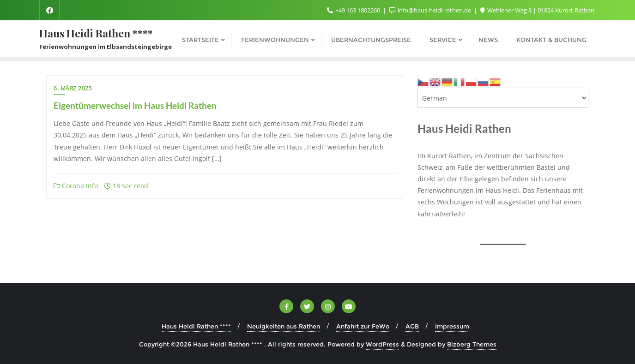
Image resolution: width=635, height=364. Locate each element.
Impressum (452, 326)
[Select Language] (503, 98)
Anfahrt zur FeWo (363, 326)
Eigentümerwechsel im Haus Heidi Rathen (135, 105)
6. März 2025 (73, 88)
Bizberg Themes (472, 344)
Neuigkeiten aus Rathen (284, 326)
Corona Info (76, 186)
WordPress (382, 344)
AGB (412, 326)
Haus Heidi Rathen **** (196, 326)
